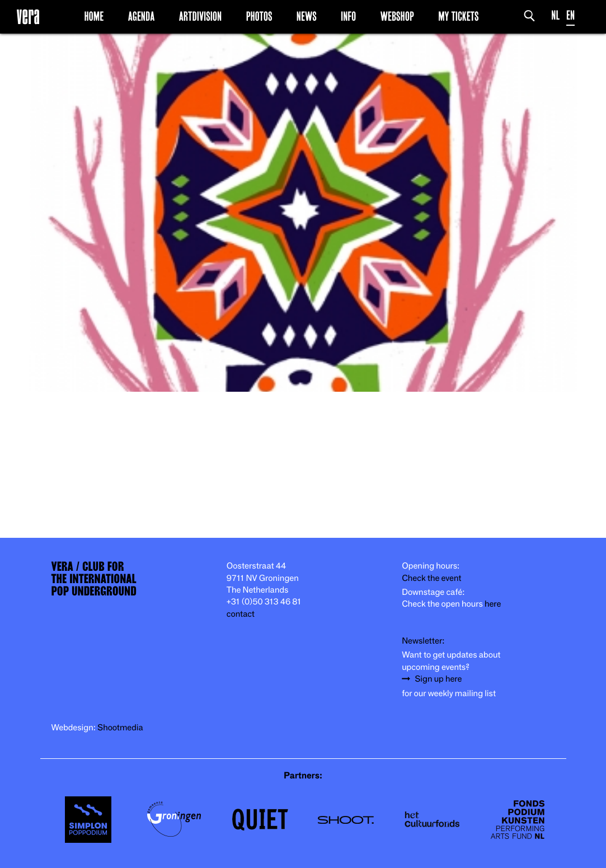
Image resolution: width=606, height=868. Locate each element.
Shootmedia (120, 728)
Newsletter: (423, 641)
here (493, 604)
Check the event (431, 578)
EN (570, 15)
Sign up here (438, 679)
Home (94, 16)
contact (241, 614)
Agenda (142, 16)
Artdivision (201, 16)
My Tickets (458, 16)
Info (348, 16)
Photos (259, 16)
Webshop (397, 16)
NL (555, 15)
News (307, 16)
